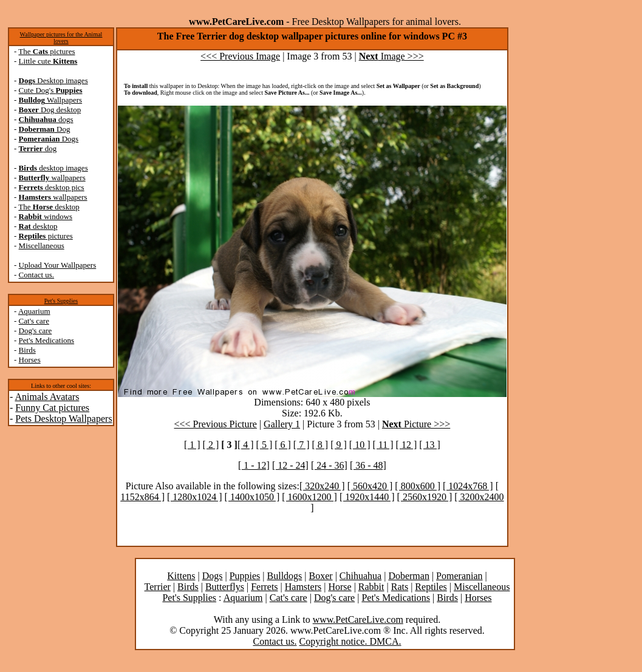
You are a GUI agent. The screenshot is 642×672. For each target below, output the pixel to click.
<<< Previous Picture (216, 424)
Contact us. (37, 275)
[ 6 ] (283, 445)
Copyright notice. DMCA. (350, 641)
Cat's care (34, 321)
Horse (340, 587)
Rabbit (371, 587)
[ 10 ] (360, 445)
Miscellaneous (42, 246)
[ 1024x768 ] (468, 486)
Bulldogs (285, 576)
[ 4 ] (246, 445)
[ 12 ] (407, 445)
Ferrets (264, 587)
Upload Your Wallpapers (58, 265)
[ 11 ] (383, 445)
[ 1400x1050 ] (252, 497)
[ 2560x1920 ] (425, 497)
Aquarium (34, 311)
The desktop (49, 207)
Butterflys (225, 587)
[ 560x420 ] (370, 486)
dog (38, 148)
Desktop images (53, 80)
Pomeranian (459, 576)
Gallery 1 (282, 424)
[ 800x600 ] (418, 486)
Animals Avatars (47, 397)
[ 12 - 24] (290, 465)
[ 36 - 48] (368, 465)
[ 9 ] (339, 445)
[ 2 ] (211, 445)
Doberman (409, 576)
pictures (46, 236)
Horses (30, 360)
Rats (400, 587)
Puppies (245, 576)
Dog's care (36, 331)
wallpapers (52, 178)
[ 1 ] (192, 445)
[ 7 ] (302, 445)
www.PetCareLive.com (358, 619)
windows (46, 216)
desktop (38, 226)
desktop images (53, 168)
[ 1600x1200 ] (309, 497)
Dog (45, 129)
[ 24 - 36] (329, 465)
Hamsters (303, 587)
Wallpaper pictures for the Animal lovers (61, 38)
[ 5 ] (265, 445)
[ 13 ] (430, 445)
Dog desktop (50, 110)
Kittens (181, 576)
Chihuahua (360, 576)
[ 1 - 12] (254, 465)
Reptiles (431, 587)
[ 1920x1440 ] (367, 497)
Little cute (48, 61)
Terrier (158, 587)
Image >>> (391, 56)
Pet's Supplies (61, 301)
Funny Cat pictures (52, 408)
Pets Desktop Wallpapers (63, 419)
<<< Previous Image (240, 56)
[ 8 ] (320, 445)
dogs (46, 119)
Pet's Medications (47, 340)
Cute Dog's (51, 90)
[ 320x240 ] (322, 486)
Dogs (49, 139)
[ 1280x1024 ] (195, 497)
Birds (27, 350)
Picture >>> (416, 424)
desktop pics (52, 187)
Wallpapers (51, 100)
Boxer (321, 576)
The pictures (46, 51)
